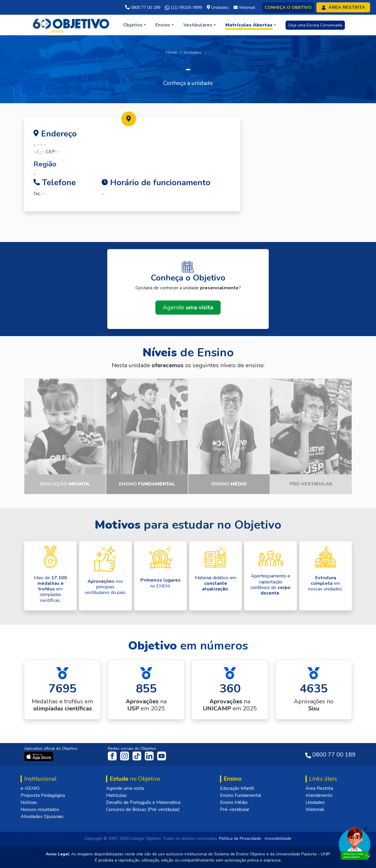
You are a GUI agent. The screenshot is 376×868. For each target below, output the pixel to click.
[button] (135, 25)
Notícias (29, 802)
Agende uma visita (125, 788)
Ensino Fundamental (241, 795)
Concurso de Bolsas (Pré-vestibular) (143, 809)
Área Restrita (319, 788)
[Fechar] (365, 829)
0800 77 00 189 (143, 7)
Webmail (315, 809)
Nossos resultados (40, 809)
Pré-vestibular (235, 809)
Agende (188, 307)
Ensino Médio (234, 802)
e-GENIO (30, 788)
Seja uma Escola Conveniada (315, 25)
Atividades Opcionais (42, 817)
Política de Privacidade (240, 838)
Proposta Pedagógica (43, 795)
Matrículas (116, 795)
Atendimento (319, 795)
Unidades (193, 52)
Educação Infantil (237, 788)
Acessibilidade (278, 838)
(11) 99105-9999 (183, 8)
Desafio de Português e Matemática (143, 802)
